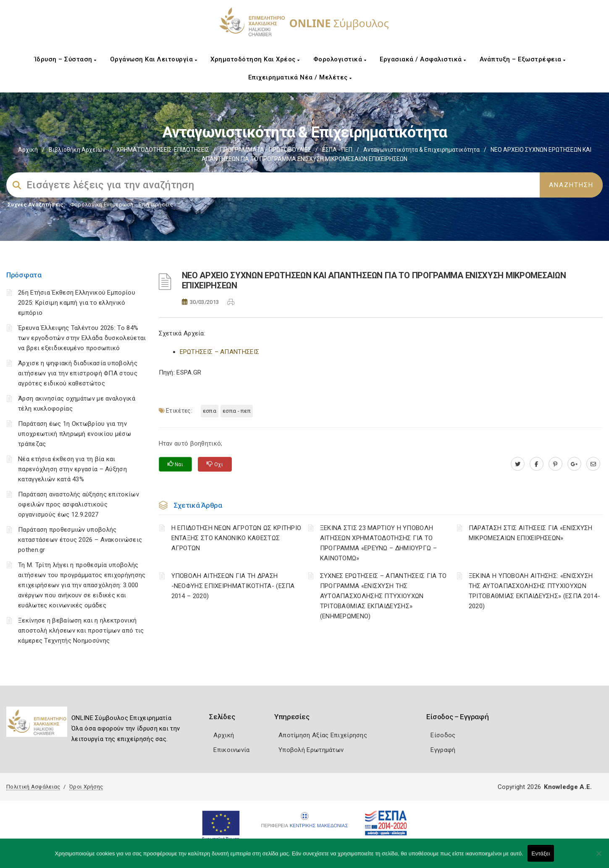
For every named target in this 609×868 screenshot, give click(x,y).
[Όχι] (598, 857)
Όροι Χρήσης (86, 787)
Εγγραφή (443, 750)
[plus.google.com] (574, 464)
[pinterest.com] (555, 464)
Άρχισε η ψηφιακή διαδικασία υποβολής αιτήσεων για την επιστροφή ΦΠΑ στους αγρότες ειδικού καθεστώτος (78, 373)
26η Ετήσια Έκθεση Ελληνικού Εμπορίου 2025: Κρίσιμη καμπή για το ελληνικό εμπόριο (77, 303)
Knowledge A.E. (568, 787)
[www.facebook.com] (537, 464)
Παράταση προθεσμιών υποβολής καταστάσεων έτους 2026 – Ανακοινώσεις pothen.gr (80, 540)
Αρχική (28, 150)
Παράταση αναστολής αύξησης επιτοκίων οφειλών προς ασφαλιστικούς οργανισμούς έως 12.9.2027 (79, 504)
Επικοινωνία (231, 750)
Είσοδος (443, 735)
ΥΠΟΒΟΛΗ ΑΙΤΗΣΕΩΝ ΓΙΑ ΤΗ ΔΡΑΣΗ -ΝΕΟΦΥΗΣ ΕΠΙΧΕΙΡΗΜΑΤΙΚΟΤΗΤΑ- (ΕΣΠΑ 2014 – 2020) (233, 586)
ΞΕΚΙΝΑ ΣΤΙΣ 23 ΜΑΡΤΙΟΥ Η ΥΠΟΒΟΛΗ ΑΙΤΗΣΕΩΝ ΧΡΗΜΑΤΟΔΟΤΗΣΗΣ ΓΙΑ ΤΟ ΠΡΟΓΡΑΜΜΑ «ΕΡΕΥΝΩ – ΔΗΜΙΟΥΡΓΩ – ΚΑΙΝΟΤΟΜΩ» (378, 543)
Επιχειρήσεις (156, 204)
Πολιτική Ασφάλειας (33, 787)
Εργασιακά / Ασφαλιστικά (423, 59)
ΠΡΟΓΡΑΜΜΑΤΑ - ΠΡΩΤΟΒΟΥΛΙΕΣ (266, 150)
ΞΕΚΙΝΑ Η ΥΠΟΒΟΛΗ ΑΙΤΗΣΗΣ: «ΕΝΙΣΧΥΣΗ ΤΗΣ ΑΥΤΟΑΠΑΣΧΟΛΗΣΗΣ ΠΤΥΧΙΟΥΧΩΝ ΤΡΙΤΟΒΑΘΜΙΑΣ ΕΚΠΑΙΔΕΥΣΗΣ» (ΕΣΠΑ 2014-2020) (534, 591)
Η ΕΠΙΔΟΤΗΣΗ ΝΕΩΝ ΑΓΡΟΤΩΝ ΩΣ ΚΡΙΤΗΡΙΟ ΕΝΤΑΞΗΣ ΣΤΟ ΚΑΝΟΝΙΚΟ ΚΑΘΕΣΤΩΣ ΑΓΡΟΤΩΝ (236, 538)
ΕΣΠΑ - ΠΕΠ (337, 150)
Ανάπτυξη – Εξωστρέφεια (523, 59)
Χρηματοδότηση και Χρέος (255, 59)
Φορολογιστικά (340, 59)
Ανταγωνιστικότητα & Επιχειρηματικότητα (421, 150)
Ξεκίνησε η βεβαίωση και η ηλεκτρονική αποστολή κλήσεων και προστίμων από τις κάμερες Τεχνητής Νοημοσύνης (81, 631)
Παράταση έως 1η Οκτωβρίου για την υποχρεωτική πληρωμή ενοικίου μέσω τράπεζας (75, 434)
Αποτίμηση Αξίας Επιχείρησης (323, 735)
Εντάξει (541, 853)
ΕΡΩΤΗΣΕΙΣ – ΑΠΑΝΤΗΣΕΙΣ (220, 352)
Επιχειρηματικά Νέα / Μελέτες (300, 77)
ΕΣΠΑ (210, 411)
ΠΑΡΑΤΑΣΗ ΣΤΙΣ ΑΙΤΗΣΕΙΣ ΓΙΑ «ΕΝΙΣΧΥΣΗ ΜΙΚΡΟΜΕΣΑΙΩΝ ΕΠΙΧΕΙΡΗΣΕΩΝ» (531, 533)
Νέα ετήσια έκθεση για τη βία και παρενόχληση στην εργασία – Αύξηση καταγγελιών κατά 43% (72, 469)
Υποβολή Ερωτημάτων (311, 750)
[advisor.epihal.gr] (593, 464)
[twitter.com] (518, 464)
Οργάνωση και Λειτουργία (154, 59)
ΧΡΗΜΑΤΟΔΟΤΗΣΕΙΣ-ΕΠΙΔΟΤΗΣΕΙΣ (163, 150)
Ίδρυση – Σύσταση (66, 59)
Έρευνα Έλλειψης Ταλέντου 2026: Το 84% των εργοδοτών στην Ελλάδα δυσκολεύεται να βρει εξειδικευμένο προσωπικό (82, 338)
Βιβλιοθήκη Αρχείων (77, 150)
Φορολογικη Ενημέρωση (102, 204)
